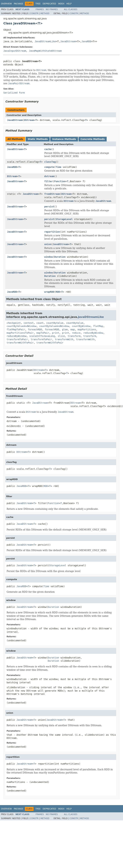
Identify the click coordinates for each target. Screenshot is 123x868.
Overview (6, 4)
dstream (49, 176)
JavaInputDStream (15, 51)
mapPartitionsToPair (20, 333)
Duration (60, 257)
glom (65, 329)
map (73, 329)
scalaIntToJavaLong (42, 336)
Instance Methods (64, 139)
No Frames (52, 9)
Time (58, 167)
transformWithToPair (20, 343)
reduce (76, 333)
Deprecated (49, 4)
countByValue (55, 323)
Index (61, 4)
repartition (52, 232)
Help (69, 4)
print (56, 333)
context (29, 323)
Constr (34, 13)
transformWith (64, 339)
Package (18, 4)
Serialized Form (14, 93)
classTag (50, 162)
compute (49, 167)
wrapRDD (49, 292)
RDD (58, 292)
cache (48, 149)
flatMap (98, 326)
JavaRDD (87, 41)
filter (49, 181)
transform (74, 336)
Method (45, 13)
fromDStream (52, 194)
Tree (38, 4)
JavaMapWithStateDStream (45, 51)
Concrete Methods (93, 139)
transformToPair (17, 339)
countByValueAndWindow (21, 326)
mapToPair (43, 333)
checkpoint (14, 323)
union (48, 244)
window (49, 257)
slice (61, 336)
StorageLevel (64, 219)
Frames (40, 9)
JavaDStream (68, 41)
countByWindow (81, 326)
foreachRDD (35, 329)
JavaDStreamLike (45, 41)
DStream (29, 120)
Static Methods (38, 139)
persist (49, 207)
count (40, 323)
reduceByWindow (93, 333)
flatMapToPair (16, 329)
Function (60, 181)
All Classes (71, 9)
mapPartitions (87, 329)
